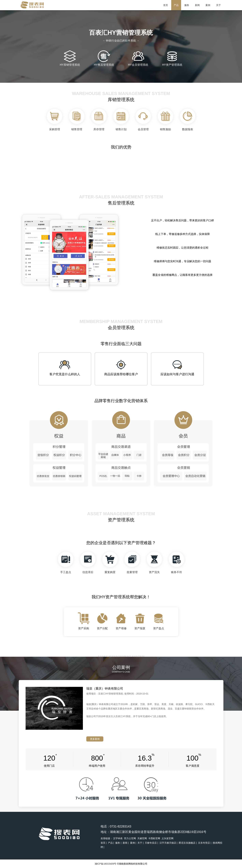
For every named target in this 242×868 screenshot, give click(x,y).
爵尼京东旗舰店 (187, 843)
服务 (187, 5)
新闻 (197, 5)
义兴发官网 (167, 838)
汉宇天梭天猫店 (168, 843)
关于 (218, 5)
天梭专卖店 (151, 843)
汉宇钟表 (118, 838)
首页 (166, 5)
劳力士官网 (130, 838)
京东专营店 (204, 843)
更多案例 (95, 739)
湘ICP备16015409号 (106, 864)
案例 (208, 5)
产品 (176, 5)
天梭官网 (142, 838)
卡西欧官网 (154, 838)
